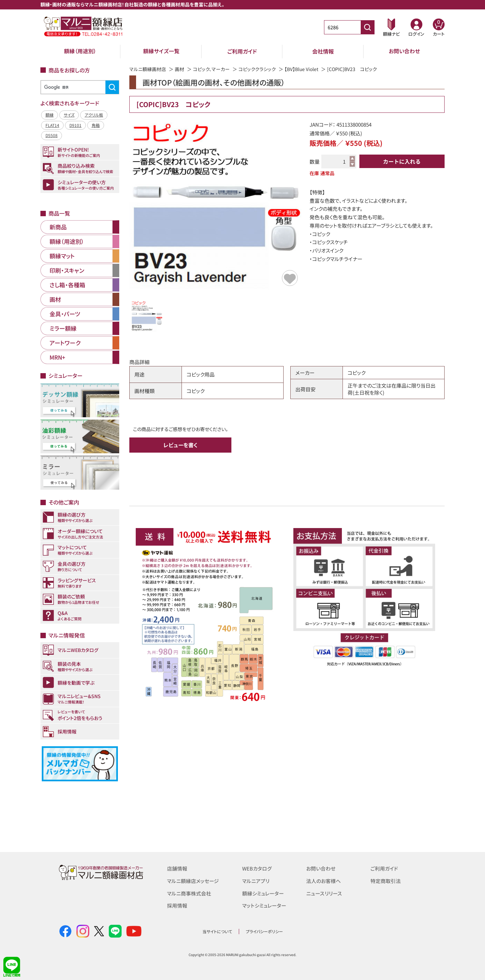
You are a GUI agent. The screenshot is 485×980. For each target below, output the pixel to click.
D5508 (52, 135)
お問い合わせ (404, 51)
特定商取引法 (386, 880)
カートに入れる (402, 161)
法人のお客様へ (324, 880)
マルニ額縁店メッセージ (193, 880)
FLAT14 (52, 125)
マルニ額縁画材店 (148, 69)
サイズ (69, 115)
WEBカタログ (257, 868)
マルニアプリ (256, 880)
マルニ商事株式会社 (189, 893)
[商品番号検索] (367, 27)
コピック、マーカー (211, 69)
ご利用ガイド (242, 51)
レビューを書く (181, 445)
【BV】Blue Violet (302, 69)
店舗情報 (177, 868)
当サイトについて (217, 931)
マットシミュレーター (264, 905)
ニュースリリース (324, 893)
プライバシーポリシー (264, 931)
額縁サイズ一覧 (161, 51)
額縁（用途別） (80, 51)
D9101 (75, 125)
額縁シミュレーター (263, 893)
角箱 (96, 125)
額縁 (50, 115)
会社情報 (323, 51)
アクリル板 (94, 115)
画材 (180, 69)
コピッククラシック (257, 69)
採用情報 (177, 905)
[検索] (79, 87)
